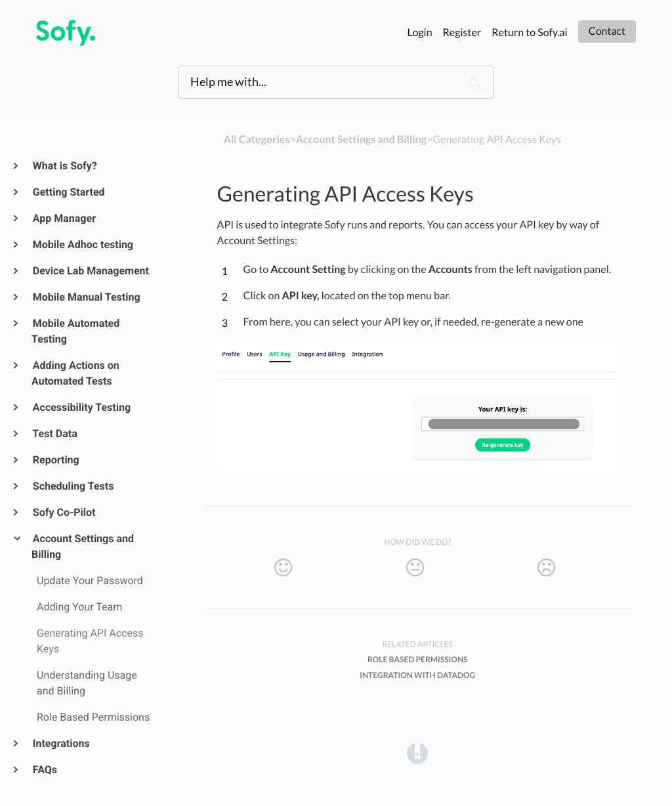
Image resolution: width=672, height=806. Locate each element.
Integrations (61, 743)
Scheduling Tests (73, 486)
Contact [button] (607, 31)
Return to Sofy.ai (529, 32)
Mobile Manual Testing (86, 297)
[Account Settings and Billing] (361, 139)
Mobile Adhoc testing (82, 244)
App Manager (64, 218)
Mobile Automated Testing (75, 331)
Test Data (54, 434)
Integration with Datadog (417, 675)
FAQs (44, 770)
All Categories (257, 139)
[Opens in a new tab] (417, 753)
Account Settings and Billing (83, 546)
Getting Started (68, 192)
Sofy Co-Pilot (63, 512)
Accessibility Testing (81, 407)
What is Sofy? (64, 166)
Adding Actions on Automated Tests (75, 373)
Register (462, 32)
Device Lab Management (90, 271)
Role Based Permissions (417, 659)
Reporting (55, 460)
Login (420, 32)
